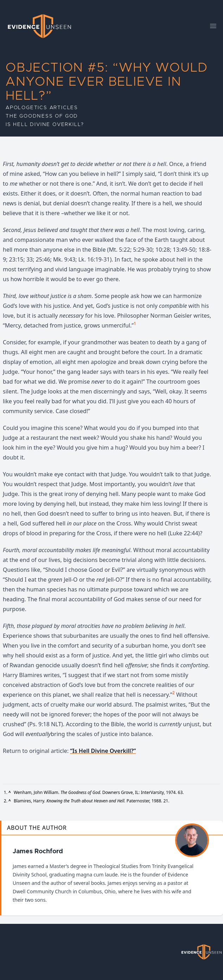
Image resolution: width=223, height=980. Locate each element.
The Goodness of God (42, 116)
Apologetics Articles (42, 108)
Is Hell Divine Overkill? (45, 125)
